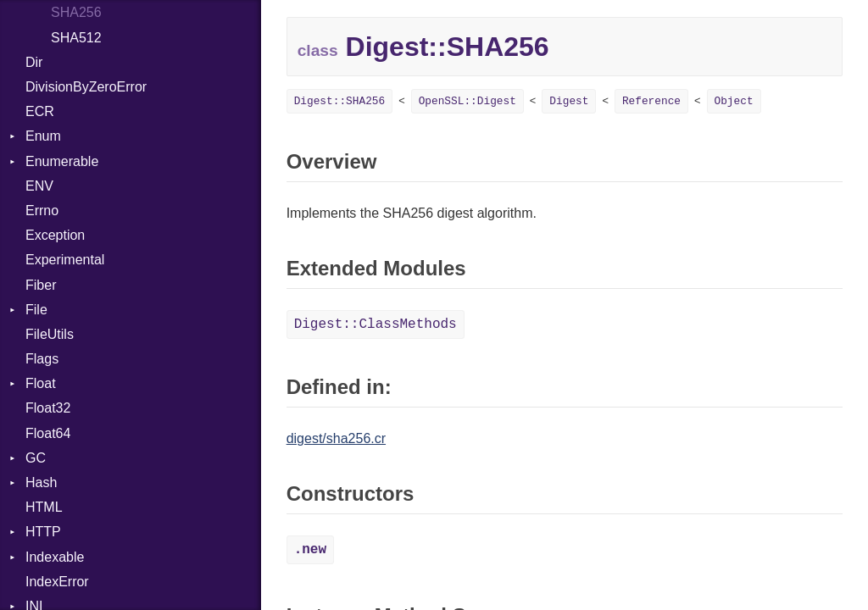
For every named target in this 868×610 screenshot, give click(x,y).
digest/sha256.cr (336, 438)
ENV (39, 186)
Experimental (65, 260)
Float (41, 383)
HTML (44, 507)
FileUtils (50, 334)
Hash (41, 482)
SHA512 (76, 38)
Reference (651, 101)
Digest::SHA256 (340, 101)
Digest (569, 101)
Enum (43, 136)
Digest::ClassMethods (376, 324)
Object (734, 101)
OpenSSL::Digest (467, 101)
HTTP (43, 532)
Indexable (55, 557)
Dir (34, 62)
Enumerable (62, 161)
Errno (42, 211)
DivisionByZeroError (86, 87)
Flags (42, 359)
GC (36, 458)
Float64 (48, 433)
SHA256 (76, 12)
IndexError (57, 582)
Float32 (48, 408)
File (36, 310)
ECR (40, 111)
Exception (55, 235)
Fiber (41, 285)
